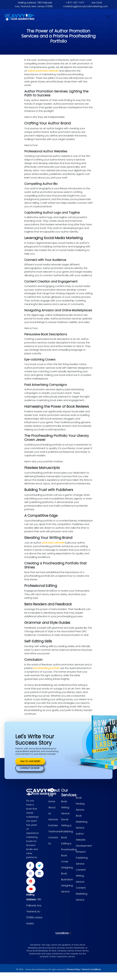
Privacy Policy (73, 969)
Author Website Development (84, 840)
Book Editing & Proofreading (69, 843)
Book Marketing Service (82, 822)
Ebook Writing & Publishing (67, 825)
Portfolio (53, 825)
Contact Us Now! (30, 768)
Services (53, 819)
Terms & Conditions (91, 969)
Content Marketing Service (82, 894)
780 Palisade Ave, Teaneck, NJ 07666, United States (34, 911)
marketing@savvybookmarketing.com (86, 6)
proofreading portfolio (47, 668)
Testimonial (55, 831)
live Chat (97, 3)
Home (52, 801)
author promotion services (43, 71)
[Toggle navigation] (108, 17)
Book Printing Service (80, 804)
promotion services (53, 543)
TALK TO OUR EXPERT (30, 761)
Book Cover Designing (67, 861)
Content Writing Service (81, 876)
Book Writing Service (65, 807)
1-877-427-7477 (75, 3)
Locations (57, 933)
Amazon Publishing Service (82, 858)
